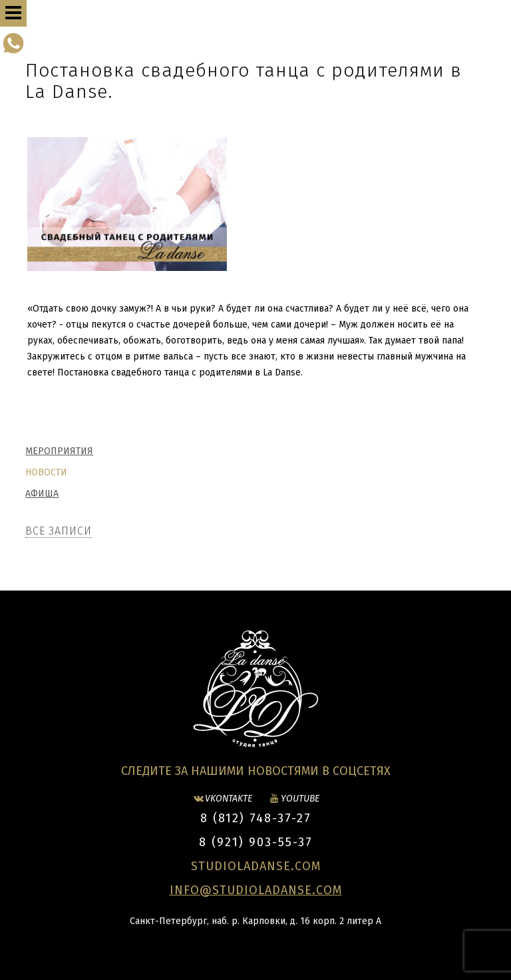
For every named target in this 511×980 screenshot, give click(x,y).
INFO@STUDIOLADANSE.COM (256, 890)
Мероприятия (59, 451)
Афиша (42, 494)
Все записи (59, 531)
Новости (46, 472)
